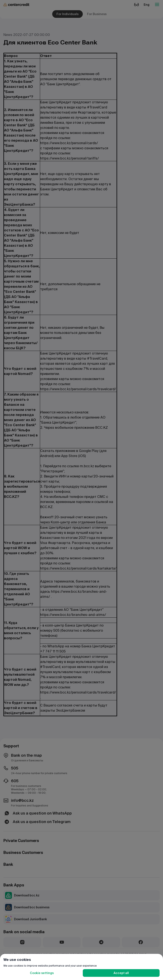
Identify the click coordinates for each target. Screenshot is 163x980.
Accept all (121, 973)
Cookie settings (42, 973)
